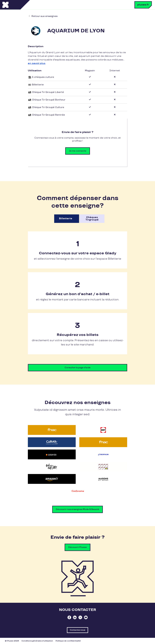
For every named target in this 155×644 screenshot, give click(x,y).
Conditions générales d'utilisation (37, 641)
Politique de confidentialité (68, 641)
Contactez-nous (77, 630)
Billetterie (66, 219)
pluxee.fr (143, 5)
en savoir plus (37, 63)
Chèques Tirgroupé (92, 219)
